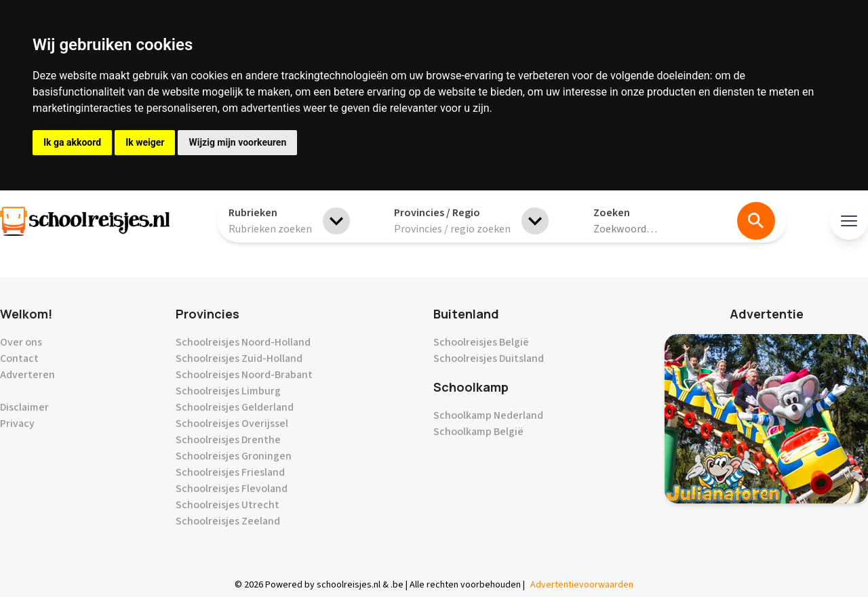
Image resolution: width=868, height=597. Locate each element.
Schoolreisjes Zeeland (228, 521)
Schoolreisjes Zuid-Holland (239, 358)
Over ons (21, 342)
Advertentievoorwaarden (582, 585)
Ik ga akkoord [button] (72, 142)
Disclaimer (24, 407)
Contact (19, 358)
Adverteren (27, 375)
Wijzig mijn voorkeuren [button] (237, 142)
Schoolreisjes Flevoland (232, 489)
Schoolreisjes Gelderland (235, 407)
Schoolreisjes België (481, 342)
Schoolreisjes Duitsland (489, 358)
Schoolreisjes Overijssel (232, 424)
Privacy (17, 424)
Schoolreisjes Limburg (228, 391)
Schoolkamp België (478, 432)
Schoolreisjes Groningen (234, 456)
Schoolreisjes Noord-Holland (243, 342)
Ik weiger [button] (145, 142)
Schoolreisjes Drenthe (228, 440)
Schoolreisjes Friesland (230, 472)
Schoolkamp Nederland (488, 415)
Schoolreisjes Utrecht (228, 505)
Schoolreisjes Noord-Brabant (244, 375)
